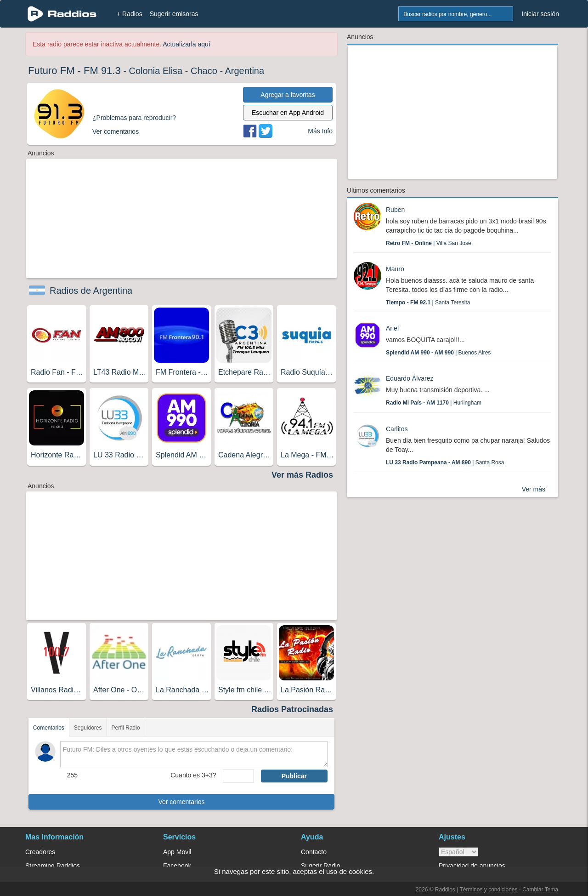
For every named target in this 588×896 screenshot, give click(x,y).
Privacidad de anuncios (472, 866)
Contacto (314, 852)
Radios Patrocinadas (292, 709)
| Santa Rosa (445, 462)
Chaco (204, 71)
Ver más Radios (302, 475)
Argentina (245, 71)
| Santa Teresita (428, 302)
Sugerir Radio (321, 866)
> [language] (458, 852)
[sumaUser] (238, 776)
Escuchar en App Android (288, 113)
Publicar (294, 776)
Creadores (40, 852)
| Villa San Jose (429, 243)
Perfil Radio (126, 728)
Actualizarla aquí (187, 44)
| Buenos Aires (438, 353)
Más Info (320, 131)
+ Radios (130, 14)
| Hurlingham (434, 403)
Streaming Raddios (53, 866)
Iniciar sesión (540, 14)
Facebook (177, 866)
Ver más (534, 489)
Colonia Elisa (156, 71)
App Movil (177, 852)
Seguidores (88, 728)
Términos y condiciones (488, 890)
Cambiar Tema (540, 890)
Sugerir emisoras (174, 14)
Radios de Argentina (91, 291)
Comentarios (49, 728)
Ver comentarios (181, 802)
